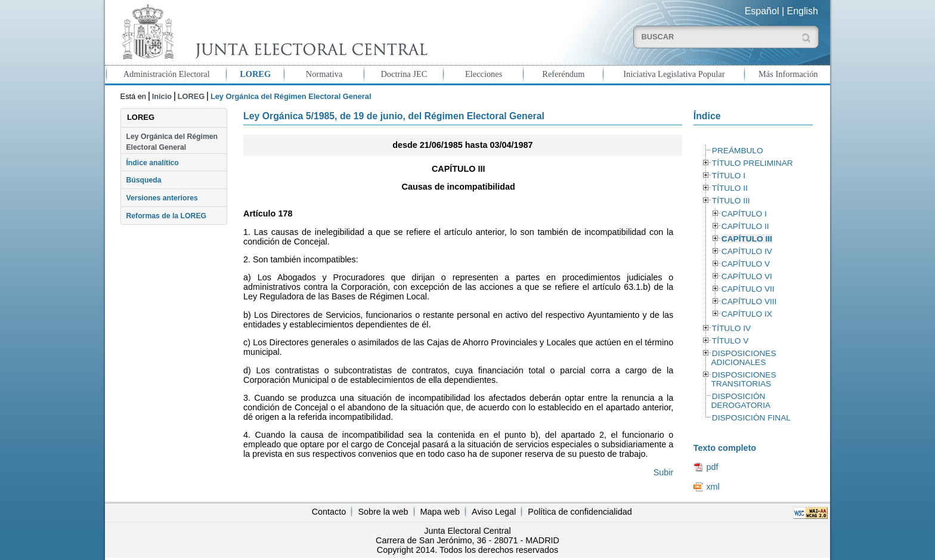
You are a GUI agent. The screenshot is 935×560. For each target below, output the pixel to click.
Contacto (329, 512)
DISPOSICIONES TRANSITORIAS (743, 379)
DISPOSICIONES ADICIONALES (743, 358)
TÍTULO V (730, 341)
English (803, 11)
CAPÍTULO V (746, 264)
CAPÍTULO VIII (749, 301)
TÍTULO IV (731, 328)
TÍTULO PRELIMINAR (753, 163)
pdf (712, 467)
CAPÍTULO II (745, 226)
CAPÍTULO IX (747, 314)
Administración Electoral (167, 74)
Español (762, 11)
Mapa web (440, 512)
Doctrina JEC (404, 74)
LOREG (255, 74)
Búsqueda (143, 180)
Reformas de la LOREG (166, 216)
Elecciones (484, 74)
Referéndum (563, 74)
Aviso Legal (494, 512)
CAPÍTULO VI (747, 276)
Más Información (788, 74)
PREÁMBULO (738, 151)
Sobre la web (383, 512)
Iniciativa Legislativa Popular (674, 74)
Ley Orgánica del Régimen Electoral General (172, 142)
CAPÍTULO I (744, 214)
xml (713, 487)
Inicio (162, 96)
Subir (664, 472)
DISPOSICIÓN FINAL (751, 418)
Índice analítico (152, 163)
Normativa (324, 74)
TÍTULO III (731, 201)
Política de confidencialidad (580, 512)
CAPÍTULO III (747, 239)
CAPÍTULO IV (747, 251)
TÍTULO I (729, 176)
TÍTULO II (730, 188)
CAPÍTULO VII (748, 289)
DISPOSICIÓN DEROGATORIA (741, 401)
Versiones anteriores (162, 198)
